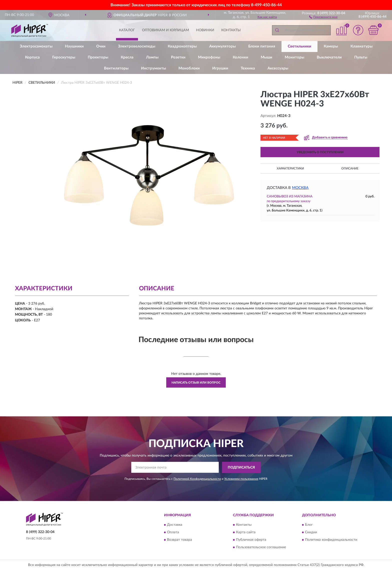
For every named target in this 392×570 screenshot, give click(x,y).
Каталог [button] (127, 30)
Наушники (74, 46)
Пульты (361, 57)
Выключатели (329, 57)
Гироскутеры (64, 57)
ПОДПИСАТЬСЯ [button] (241, 468)
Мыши (266, 57)
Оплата (173, 533)
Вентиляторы (116, 68)
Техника (248, 68)
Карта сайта (246, 533)
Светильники (299, 46)
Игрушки (220, 68)
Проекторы (98, 57)
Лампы (152, 57)
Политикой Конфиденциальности (197, 479)
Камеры (331, 46)
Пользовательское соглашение (261, 548)
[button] (323, 17)
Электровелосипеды (137, 46)
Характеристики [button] (290, 168)
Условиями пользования (241, 479)
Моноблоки (189, 68)
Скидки (311, 533)
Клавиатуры (361, 46)
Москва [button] (300, 188)
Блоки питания (262, 46)
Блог (309, 525)
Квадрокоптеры (182, 46)
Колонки (240, 57)
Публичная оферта (251, 540)
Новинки (205, 30)
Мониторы (294, 57)
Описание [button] (350, 168)
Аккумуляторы (222, 46)
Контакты (231, 30)
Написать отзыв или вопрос (196, 383)
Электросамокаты (36, 46)
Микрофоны (209, 57)
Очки (101, 46)
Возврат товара (179, 540)
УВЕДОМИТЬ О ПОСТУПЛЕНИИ (320, 152)
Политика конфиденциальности (331, 540)
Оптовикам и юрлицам (165, 30)
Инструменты (153, 68)
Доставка (175, 525)
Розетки (178, 57)
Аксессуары (278, 68)
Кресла (127, 57)
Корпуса (32, 57)
